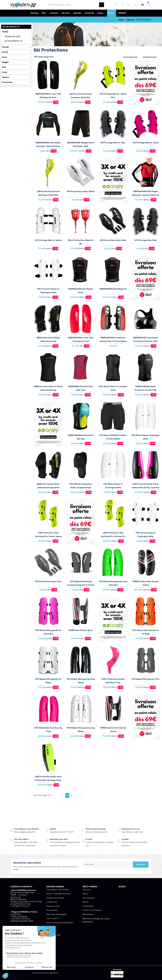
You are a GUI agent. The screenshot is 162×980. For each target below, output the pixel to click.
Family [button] (16, 32)
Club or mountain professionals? (60, 923)
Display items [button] (150, 57)
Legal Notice (54, 973)
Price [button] (16, 57)
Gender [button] (16, 47)
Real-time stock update (57, 914)
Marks (85, 894)
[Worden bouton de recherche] (102, 5)
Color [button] (16, 72)
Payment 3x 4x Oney (55, 898)
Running (34, 13)
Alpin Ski (77, 13)
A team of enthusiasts (92, 910)
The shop (86, 890)
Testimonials (88, 906)
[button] (116, 5)
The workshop (88, 898)
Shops (100, 13)
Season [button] (16, 77)
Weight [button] (16, 62)
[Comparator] (129, 5)
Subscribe (141, 865)
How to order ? (53, 918)
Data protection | (42, 973)
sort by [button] (131, 57)
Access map (16, 897)
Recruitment (88, 914)
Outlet (111, 13)
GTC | (34, 973)
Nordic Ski (89, 13)
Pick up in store (53, 906)
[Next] (80, 795)
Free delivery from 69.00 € (58, 890)
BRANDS (122, 13)
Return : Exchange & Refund (58, 894)
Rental (85, 902)
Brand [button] (16, 52)
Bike (44, 13)
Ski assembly (52, 910)
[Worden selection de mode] (136, 5)
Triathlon (54, 13)
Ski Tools (66, 13)
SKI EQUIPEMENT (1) (13, 41)
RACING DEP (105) (13, 37)
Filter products (11, 27)
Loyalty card (52, 902)
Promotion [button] (16, 82)
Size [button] (16, 67)
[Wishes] (123, 5)
